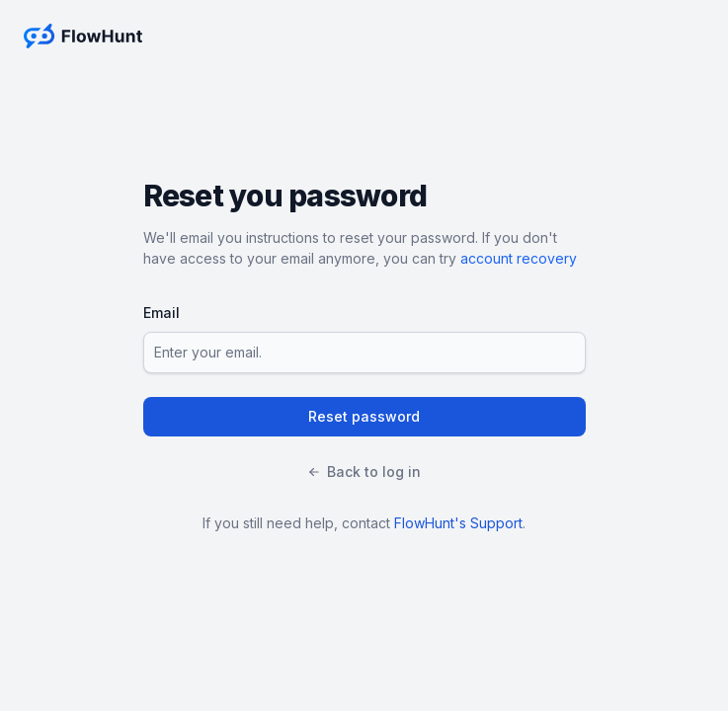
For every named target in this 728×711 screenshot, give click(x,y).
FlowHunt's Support (458, 523)
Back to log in (364, 472)
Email (162, 313)
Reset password (364, 416)
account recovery (519, 258)
